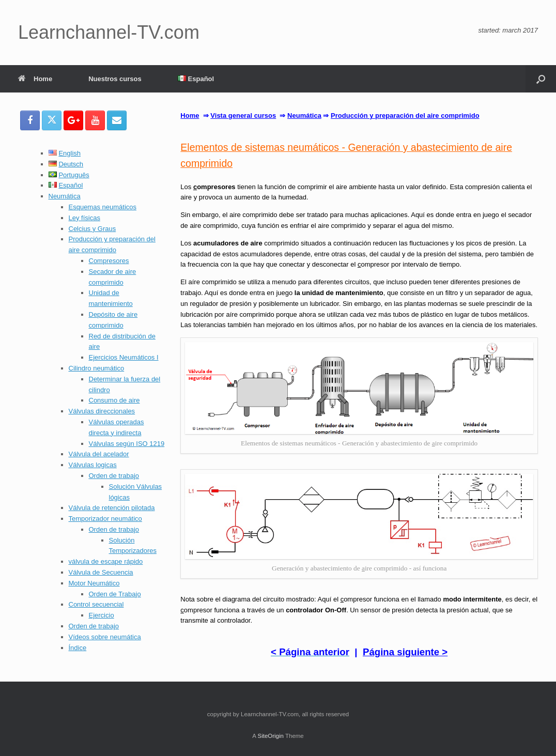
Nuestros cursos (115, 79)
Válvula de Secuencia (101, 572)
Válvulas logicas (93, 465)
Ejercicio (102, 615)
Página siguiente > (405, 652)
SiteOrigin (271, 736)
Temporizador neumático (105, 519)
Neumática (65, 196)
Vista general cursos (243, 115)
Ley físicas (84, 218)
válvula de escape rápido (106, 561)
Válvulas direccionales (102, 411)
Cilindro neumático (97, 368)
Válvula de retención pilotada (112, 508)
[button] (541, 79)
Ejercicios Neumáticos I (124, 357)
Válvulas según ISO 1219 (127, 444)
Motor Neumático (94, 583)
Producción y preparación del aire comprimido (405, 115)
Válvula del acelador (99, 454)
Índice (78, 648)
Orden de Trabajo (115, 594)
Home (35, 79)
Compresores (109, 261)
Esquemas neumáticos (103, 207)
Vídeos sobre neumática (105, 637)
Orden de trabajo (114, 476)
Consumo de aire (114, 400)
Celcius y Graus (92, 229)
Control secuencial (96, 604)
